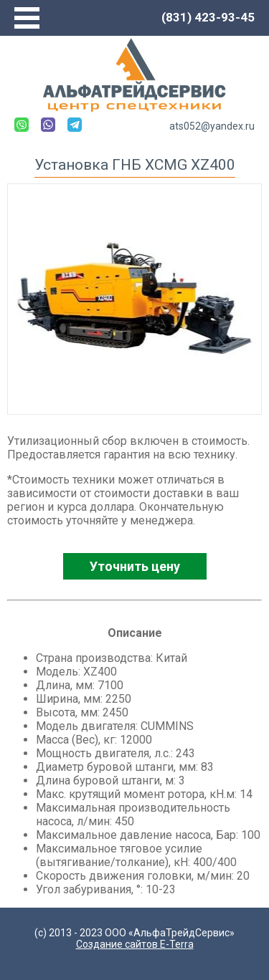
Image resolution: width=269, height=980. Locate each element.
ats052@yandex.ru (212, 126)
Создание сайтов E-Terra (135, 944)
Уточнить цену (135, 566)
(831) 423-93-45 (208, 17)
